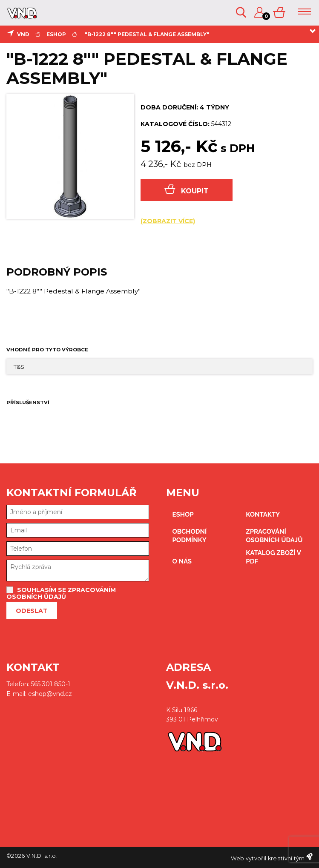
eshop (56, 34)
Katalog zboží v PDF (273, 557)
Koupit (187, 190)
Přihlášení (260, 13)
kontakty (263, 514)
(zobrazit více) (168, 221)
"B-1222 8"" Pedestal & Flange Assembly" (147, 34)
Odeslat (32, 611)
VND (23, 34)
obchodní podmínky (190, 536)
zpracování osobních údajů (274, 536)
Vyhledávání (241, 13)
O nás (182, 561)
